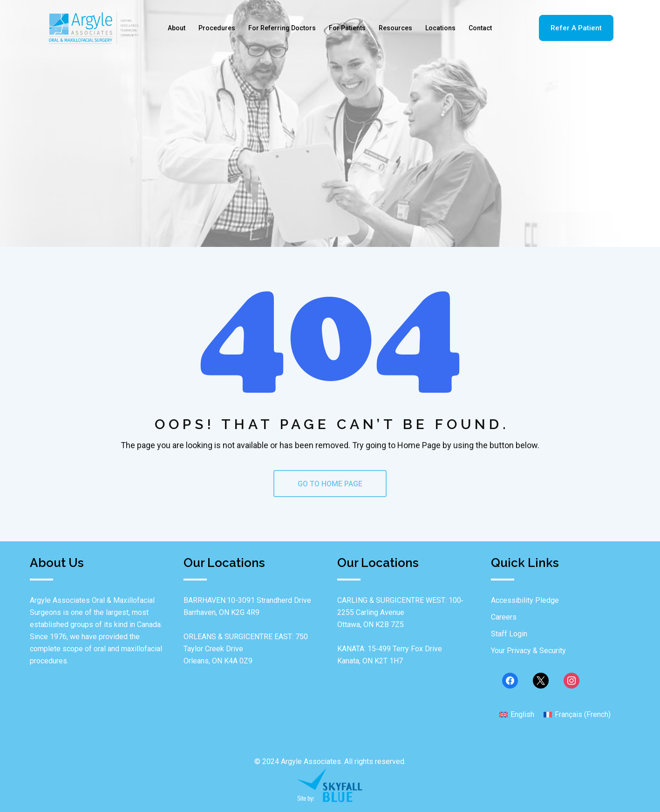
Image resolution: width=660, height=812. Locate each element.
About (177, 28)
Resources (395, 28)
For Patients (347, 28)
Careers (504, 617)
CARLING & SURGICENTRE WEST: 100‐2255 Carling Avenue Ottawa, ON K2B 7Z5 (400, 612)
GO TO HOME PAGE (330, 484)
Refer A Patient (576, 28)
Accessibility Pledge (525, 600)
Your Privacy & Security (528, 651)
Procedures (217, 28)
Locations (440, 28)
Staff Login (509, 634)
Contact (480, 28)
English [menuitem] (522, 714)
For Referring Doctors (282, 28)
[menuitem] (517, 714)
